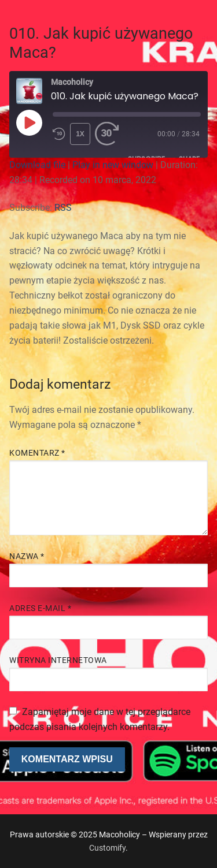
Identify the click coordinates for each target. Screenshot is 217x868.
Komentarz (37, 453)
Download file (37, 165)
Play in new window (113, 165)
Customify (107, 848)
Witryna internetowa (58, 660)
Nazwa (27, 556)
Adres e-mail (40, 608)
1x (80, 134)
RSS (63, 208)
